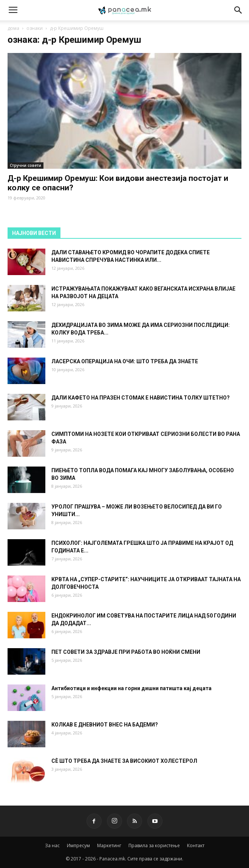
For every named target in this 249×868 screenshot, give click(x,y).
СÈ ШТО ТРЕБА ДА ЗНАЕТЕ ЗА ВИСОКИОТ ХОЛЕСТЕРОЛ (124, 761)
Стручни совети (26, 165)
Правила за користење (154, 845)
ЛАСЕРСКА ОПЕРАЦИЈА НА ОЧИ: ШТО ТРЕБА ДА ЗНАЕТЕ (125, 361)
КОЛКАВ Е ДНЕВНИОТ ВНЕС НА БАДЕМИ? (105, 725)
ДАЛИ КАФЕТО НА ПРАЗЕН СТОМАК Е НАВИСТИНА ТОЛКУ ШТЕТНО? (141, 398)
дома (13, 28)
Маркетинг (109, 845)
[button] (238, 10)
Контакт (196, 845)
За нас (52, 845)
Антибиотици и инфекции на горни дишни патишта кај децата (131, 688)
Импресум (78, 845)
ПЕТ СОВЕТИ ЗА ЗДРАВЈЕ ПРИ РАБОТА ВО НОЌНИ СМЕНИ (126, 652)
